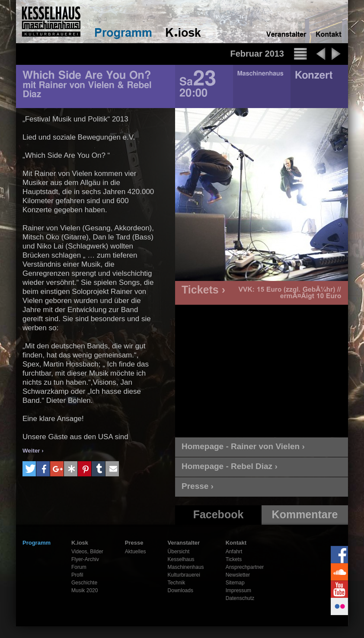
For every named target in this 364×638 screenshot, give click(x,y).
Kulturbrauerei (184, 575)
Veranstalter (184, 543)
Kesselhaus (181, 559)
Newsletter (238, 575)
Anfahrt (234, 552)
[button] (29, 469)
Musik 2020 (85, 590)
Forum (79, 567)
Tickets (234, 559)
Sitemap (235, 583)
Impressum (238, 590)
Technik (177, 583)
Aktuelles (136, 552)
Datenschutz (240, 598)
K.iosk (80, 543)
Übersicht (179, 552)
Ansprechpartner (245, 567)
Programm (37, 543)
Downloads (180, 590)
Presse (134, 543)
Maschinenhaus (186, 567)
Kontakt (236, 543)
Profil (77, 575)
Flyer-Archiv (85, 559)
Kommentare (305, 514)
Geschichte (84, 583)
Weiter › (33, 451)
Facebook (219, 514)
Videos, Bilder (87, 552)
